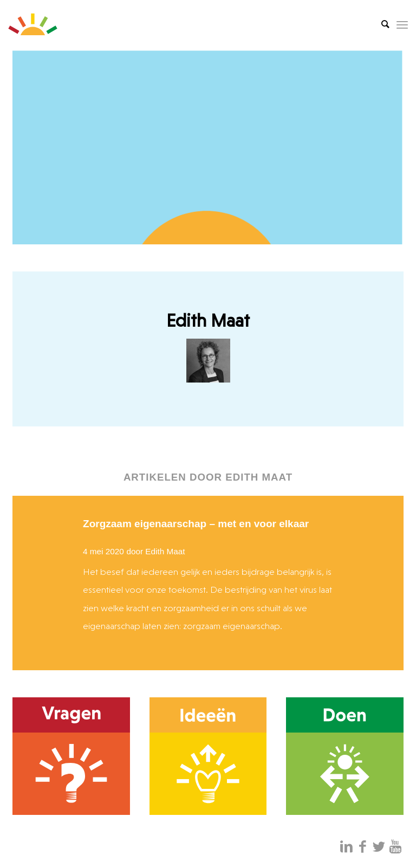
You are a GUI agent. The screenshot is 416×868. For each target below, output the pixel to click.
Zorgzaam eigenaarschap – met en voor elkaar (196, 524)
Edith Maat (165, 551)
